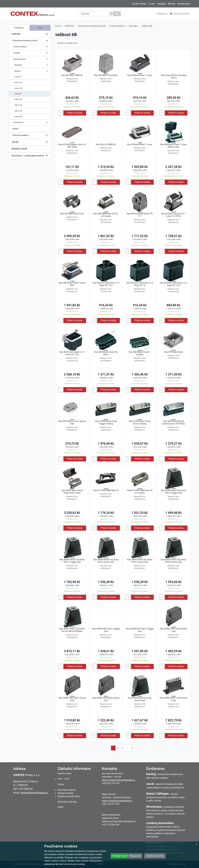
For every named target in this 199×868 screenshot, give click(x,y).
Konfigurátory (184, 4)
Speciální (32, 71)
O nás (152, 4)
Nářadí (15, 129)
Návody (172, 4)
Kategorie (19, 28)
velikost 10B (18, 99)
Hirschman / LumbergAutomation (30, 156)
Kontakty (31, 53)
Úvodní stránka (139, 4)
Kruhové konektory (31, 135)
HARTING (30, 34)
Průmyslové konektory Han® (31, 41)
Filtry (40, 28)
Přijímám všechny (121, 856)
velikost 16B (18, 105)
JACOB (30, 142)
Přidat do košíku (75, 113)
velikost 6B (18, 94)
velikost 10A (18, 82)
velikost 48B (18, 117)
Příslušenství (31, 122)
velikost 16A (18, 88)
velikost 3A (18, 77)
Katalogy (161, 4)
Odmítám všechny (155, 856)
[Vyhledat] (117, 14)
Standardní (32, 65)
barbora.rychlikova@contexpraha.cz (119, 821)
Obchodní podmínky (67, 802)
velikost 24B (18, 111)
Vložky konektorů (31, 47)
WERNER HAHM (19, 149)
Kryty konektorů (31, 59)
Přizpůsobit (135, 856)
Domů (58, 26)
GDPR (60, 807)
